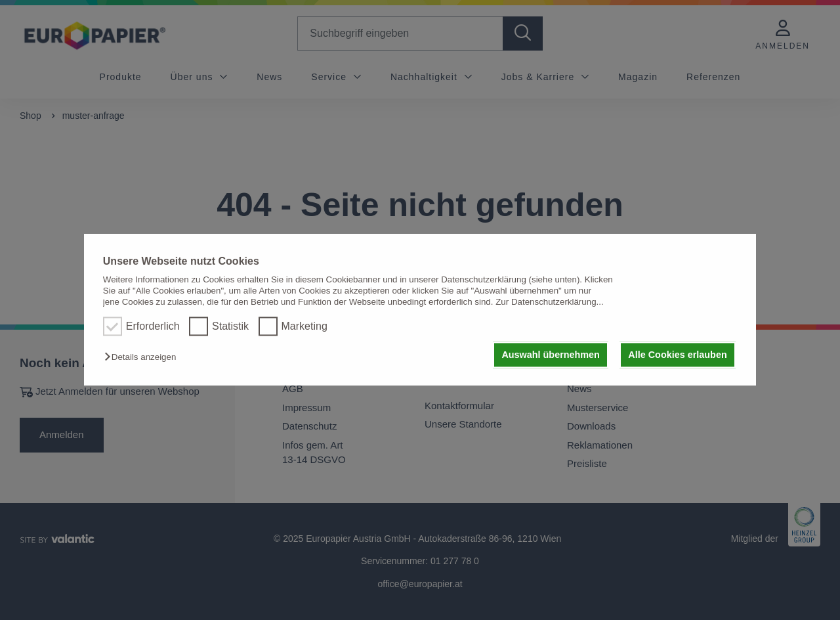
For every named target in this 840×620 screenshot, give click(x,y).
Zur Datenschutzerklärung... (549, 302)
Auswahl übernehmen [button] (551, 355)
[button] (143, 357)
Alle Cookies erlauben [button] (677, 355)
